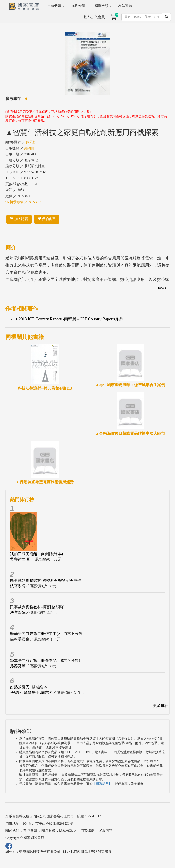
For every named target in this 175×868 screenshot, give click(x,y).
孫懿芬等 (18, 666)
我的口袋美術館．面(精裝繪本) (36, 554)
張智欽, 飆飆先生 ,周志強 (31, 693)
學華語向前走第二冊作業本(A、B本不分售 (46, 634)
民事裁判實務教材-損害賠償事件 (38, 607)
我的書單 (47, 219)
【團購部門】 (102, 784)
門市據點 (87, 830)
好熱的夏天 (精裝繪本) (29, 687)
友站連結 (127, 6)
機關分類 (103, 6)
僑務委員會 (20, 639)
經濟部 (30, 148)
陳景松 (31, 142)
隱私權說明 (68, 830)
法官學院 (18, 586)
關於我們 (12, 830)
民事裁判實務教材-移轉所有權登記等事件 (46, 580)
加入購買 (19, 219)
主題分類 (56, 6)
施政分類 (80, 6)
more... (164, 287)
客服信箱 (106, 830)
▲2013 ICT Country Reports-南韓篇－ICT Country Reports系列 (69, 319)
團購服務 (48, 830)
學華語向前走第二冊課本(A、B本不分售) (45, 660)
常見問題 (30, 830)
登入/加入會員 (94, 17)
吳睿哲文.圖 (20, 559)
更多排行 (161, 706)
